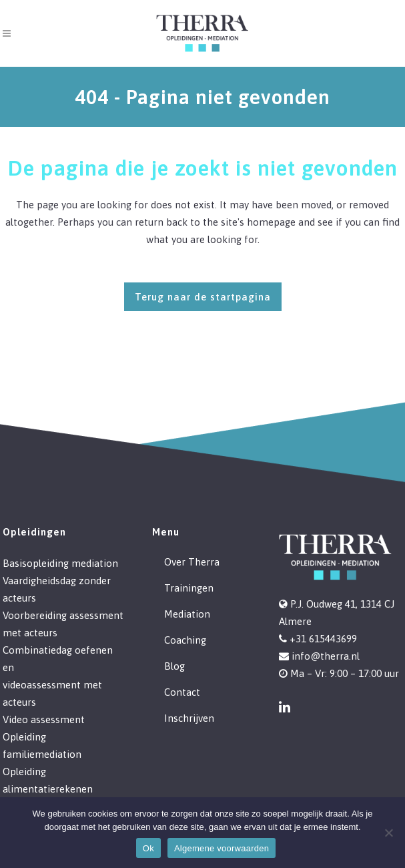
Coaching (185, 640)
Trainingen (189, 588)
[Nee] (388, 833)
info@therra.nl (326, 656)
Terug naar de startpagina (203, 297)
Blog (174, 666)
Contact (182, 692)
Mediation (187, 614)
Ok (148, 848)
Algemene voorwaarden (222, 848)
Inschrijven (189, 718)
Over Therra (192, 562)
